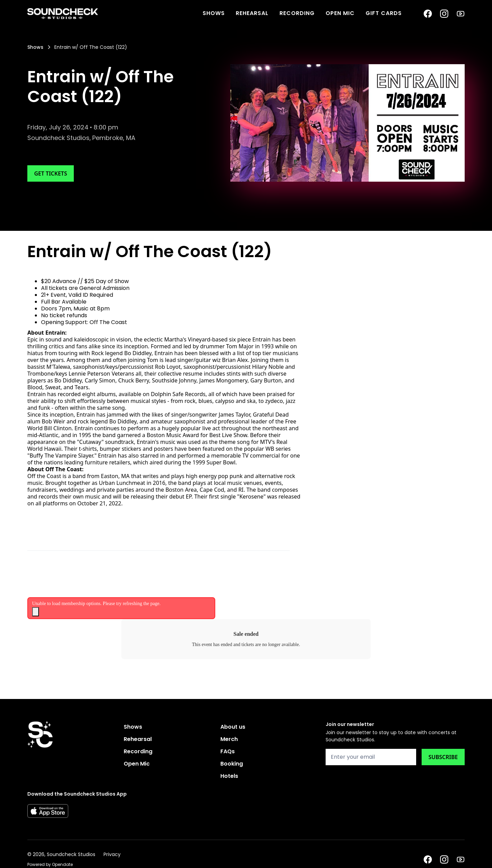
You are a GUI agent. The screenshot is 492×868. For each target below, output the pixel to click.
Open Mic (340, 13)
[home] (63, 14)
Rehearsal (252, 13)
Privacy (112, 854)
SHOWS (214, 13)
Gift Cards (384, 13)
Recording (297, 13)
